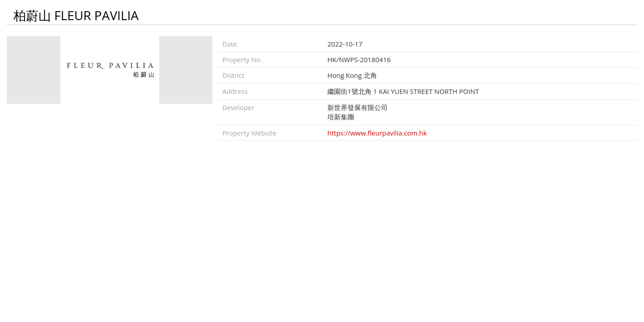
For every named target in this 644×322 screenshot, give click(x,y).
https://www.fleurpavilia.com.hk (377, 133)
